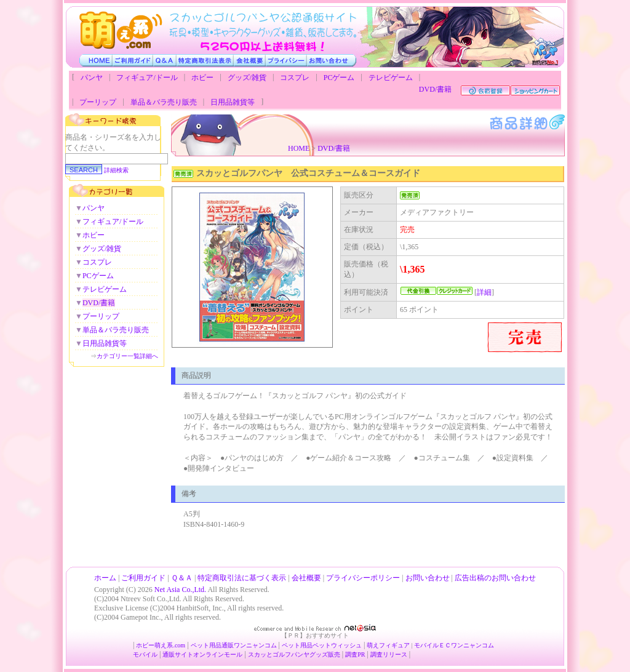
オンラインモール (218, 654)
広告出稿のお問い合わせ (495, 578)
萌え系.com (170, 645)
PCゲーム (339, 78)
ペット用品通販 (212, 645)
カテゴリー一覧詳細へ (127, 356)
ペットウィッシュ (337, 645)
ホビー (202, 78)
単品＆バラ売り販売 (164, 102)
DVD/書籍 (435, 89)
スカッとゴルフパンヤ (279, 654)
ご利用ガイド (143, 578)
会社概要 (306, 578)
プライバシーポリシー (363, 578)
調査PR (355, 654)
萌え (373, 645)
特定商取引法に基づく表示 (242, 578)
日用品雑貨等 (233, 102)
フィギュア (394, 645)
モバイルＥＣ (433, 645)
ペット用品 (297, 645)
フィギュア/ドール (147, 78)
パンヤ (92, 78)
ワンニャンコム (255, 645)
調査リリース (389, 654)
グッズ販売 (325, 654)
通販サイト (178, 654)
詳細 (484, 292)
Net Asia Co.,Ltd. (180, 590)
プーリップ (98, 102)
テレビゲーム (391, 78)
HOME (299, 148)
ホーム (105, 578)
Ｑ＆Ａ (182, 578)
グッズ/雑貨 (247, 78)
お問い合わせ (428, 578)
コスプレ (295, 78)
